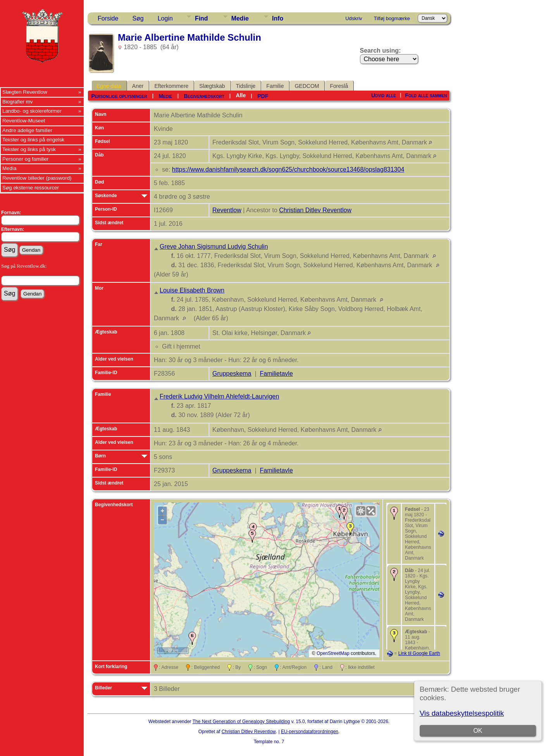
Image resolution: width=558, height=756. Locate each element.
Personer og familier (25, 159)
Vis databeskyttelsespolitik (462, 713)
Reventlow (227, 210)
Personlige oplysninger (119, 96)
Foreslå (339, 86)
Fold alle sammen (426, 95)
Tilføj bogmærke (392, 18)
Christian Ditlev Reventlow (315, 210)
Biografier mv (18, 102)
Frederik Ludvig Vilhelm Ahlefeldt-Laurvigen (219, 396)
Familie (275, 86)
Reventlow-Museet (24, 121)
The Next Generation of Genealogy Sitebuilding (241, 722)
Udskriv (354, 18)
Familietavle (276, 374)
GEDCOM (307, 86)
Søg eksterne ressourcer (31, 188)
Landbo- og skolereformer (32, 111)
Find (201, 18)
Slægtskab (212, 86)
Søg (138, 18)
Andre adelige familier (27, 130)
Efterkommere (171, 86)
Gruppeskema (232, 374)
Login (165, 18)
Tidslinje (246, 86)
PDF (263, 96)
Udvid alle (384, 95)
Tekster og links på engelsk (33, 140)
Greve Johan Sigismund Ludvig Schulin (214, 247)
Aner (138, 86)
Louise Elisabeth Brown (192, 290)
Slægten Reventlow (25, 92)
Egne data (109, 86)
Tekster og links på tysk (29, 149)
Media (9, 168)
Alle (241, 95)
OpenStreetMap (333, 653)
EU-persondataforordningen (310, 732)
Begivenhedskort (204, 96)
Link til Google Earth (419, 653)
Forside (108, 18)
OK (478, 731)
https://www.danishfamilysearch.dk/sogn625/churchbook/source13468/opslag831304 (288, 169)
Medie (240, 18)
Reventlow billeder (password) (37, 178)
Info (278, 18)
